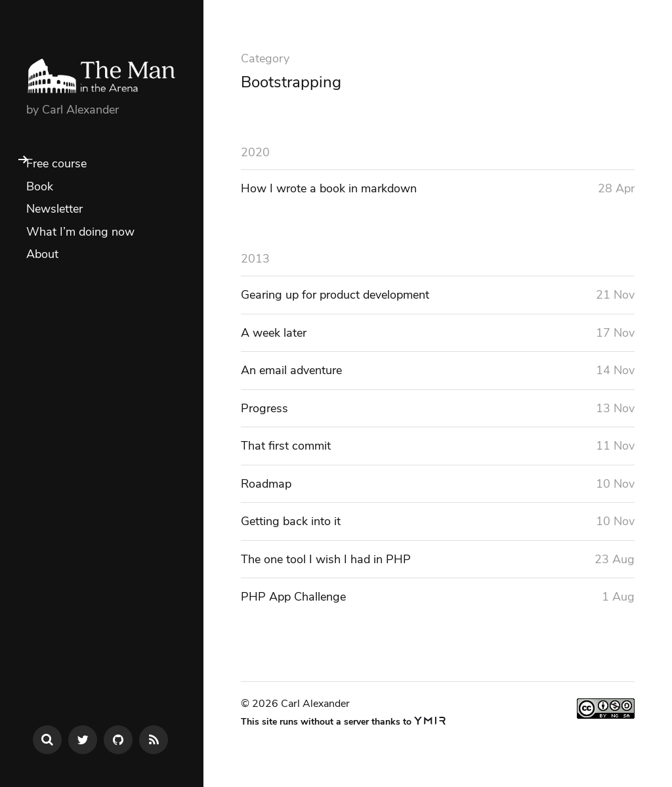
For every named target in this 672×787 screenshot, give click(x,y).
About (42, 254)
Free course (56, 163)
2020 (255, 152)
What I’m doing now (80, 232)
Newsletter (54, 209)
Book (40, 186)
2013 (255, 259)
